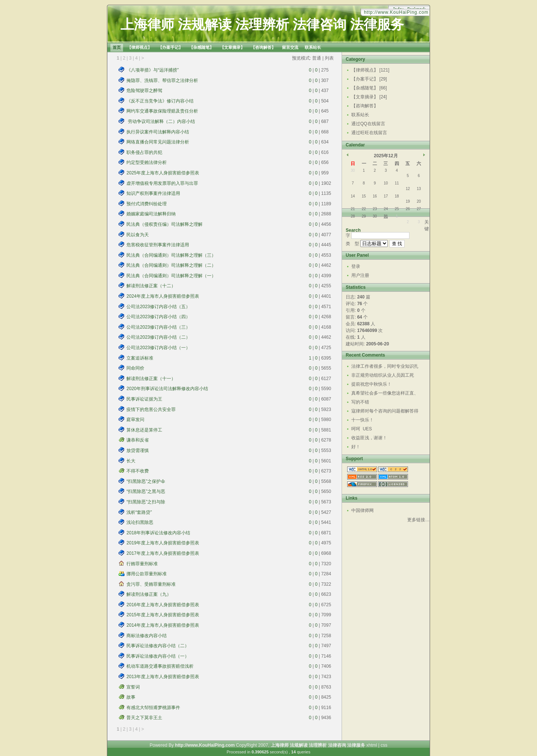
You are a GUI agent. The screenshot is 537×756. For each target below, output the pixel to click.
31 (386, 216)
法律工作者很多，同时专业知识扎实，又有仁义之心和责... (385, 367)
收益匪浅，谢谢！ (369, 438)
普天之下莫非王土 (144, 718)
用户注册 (360, 275)
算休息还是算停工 (144, 430)
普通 (317, 58)
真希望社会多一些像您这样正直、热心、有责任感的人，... (385, 394)
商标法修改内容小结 (147, 636)
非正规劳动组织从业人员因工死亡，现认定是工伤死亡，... (383, 376)
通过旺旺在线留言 (369, 133)
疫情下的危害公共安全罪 (151, 409)
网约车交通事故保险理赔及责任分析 (162, 111)
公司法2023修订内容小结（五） (158, 307)
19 (408, 201)
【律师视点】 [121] (370, 70)
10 (386, 183)
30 (353, 170)
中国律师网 (362, 510)
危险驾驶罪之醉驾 (144, 91)
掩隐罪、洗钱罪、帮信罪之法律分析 (162, 80)
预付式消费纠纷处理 (147, 204)
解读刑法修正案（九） (149, 594)
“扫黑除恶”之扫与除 (146, 502)
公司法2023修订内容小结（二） (158, 337)
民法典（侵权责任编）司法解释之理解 (164, 224)
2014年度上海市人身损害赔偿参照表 (163, 625)
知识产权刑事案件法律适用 (153, 193)
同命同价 (135, 368)
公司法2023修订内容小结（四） (158, 317)
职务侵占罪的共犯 (144, 152)
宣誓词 (133, 687)
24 (386, 209)
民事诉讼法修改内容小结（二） (158, 646)
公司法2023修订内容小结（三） (158, 327)
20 (419, 201)
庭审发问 (135, 420)
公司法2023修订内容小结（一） (158, 348)
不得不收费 (138, 471)
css (384, 745)
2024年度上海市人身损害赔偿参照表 (163, 296)
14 (353, 196)
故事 (131, 697)
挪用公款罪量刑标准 (147, 574)
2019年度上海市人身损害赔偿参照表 (163, 543)
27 (419, 209)
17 (386, 196)
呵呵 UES (362, 429)
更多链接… (418, 520)
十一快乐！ (362, 420)
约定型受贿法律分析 (147, 162)
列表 (329, 58)
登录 (356, 266)
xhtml (372, 745)
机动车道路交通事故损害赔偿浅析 (160, 666)
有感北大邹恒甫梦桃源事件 (153, 708)
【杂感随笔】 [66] (369, 88)
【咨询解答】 (365, 106)
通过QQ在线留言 (368, 124)
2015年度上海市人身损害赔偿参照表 (163, 615)
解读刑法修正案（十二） (151, 286)
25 (397, 209)
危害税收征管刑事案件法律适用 (158, 245)
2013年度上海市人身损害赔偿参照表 (163, 677)
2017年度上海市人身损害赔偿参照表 (163, 553)
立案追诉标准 (140, 358)
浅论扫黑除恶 (140, 522)
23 (375, 209)
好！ (356, 447)
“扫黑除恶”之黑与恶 (146, 491)
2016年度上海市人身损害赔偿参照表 (163, 605)
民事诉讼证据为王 (144, 399)
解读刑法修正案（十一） (151, 379)
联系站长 (360, 115)
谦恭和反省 (138, 440)
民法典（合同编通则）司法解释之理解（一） (171, 276)
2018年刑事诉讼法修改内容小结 (158, 533)
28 (353, 216)
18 (397, 196)
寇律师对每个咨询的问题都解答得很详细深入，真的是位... (385, 412)
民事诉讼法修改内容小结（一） (158, 656)
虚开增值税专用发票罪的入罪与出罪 (162, 183)
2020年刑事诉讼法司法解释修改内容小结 (167, 389)
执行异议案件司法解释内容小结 (158, 132)
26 (408, 209)
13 (419, 189)
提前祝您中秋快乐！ (371, 384)
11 (397, 183)
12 (408, 189)
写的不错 (360, 402)
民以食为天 (138, 235)
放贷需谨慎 (138, 450)
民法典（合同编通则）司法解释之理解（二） (171, 265)
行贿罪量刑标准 (142, 564)
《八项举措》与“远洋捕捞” (153, 70)
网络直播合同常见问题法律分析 (158, 142)
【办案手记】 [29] (369, 79)
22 (364, 209)
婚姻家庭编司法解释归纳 (151, 214)
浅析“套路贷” (139, 512)
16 (375, 196)
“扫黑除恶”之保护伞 (146, 481)
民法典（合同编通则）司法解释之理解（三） (171, 255)
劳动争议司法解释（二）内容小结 (161, 121)
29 (364, 216)
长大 (131, 461)
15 (364, 196)
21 (353, 209)
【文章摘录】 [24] (369, 97)
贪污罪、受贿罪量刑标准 (151, 584)
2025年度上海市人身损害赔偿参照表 (163, 173)
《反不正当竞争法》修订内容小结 (160, 101)
